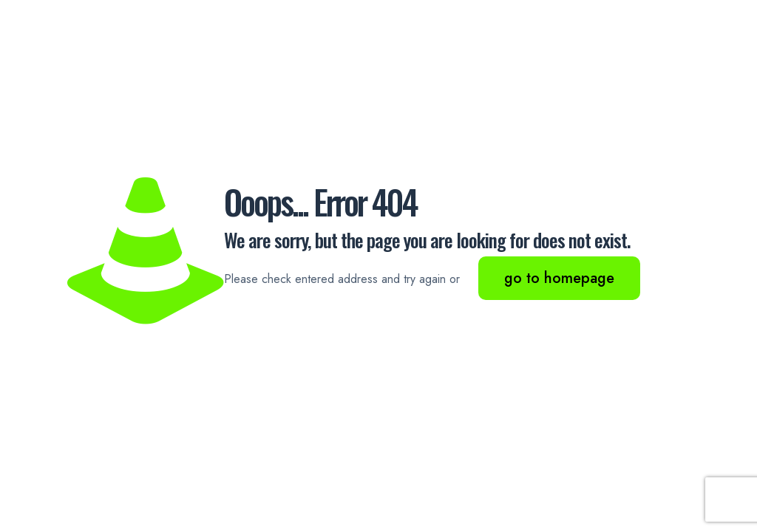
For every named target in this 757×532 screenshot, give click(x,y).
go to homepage (559, 278)
